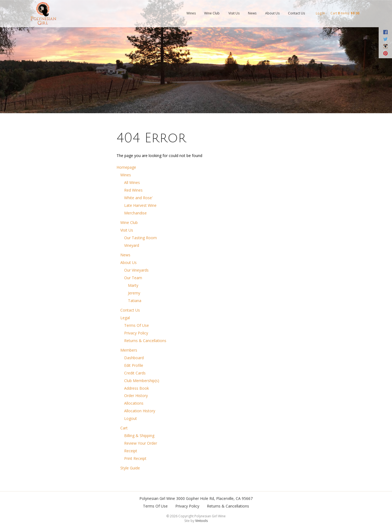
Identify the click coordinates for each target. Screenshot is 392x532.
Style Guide (130, 468)
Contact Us (296, 13)
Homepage (126, 167)
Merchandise (135, 213)
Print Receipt (135, 458)
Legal (125, 318)
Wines (191, 13)
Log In (320, 13)
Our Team (133, 278)
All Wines (132, 182)
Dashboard (134, 358)
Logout (131, 418)
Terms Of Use (137, 325)
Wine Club (212, 13)
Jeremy (134, 293)
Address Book (137, 388)
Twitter (385, 39)
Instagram (385, 46)
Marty (133, 285)
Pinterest (385, 53)
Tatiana (135, 301)
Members (129, 350)
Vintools (201, 521)
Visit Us (234, 13)
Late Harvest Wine (140, 205)
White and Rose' (138, 198)
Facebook (385, 32)
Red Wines (133, 190)
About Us (272, 13)
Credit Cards (135, 373)
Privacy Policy (136, 333)
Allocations (134, 403)
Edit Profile (134, 365)
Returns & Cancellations (145, 341)
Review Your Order (141, 443)
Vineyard (132, 245)
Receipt (131, 451)
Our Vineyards (136, 270)
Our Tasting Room (140, 238)
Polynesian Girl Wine (157, 498)
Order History (136, 396)
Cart (124, 428)
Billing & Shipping (139, 436)
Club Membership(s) (142, 381)
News (252, 13)
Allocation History (140, 411)
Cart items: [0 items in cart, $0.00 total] (345, 13)
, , (214, 498)
